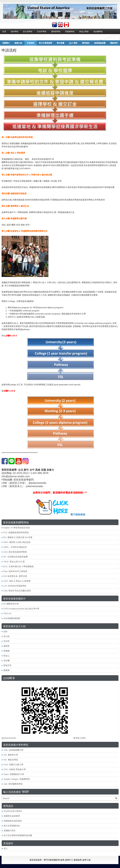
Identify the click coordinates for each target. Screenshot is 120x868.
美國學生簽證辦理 (12, 816)
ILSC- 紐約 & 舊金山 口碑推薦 (17, 581)
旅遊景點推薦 (100, 43)
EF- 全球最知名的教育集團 (16, 557)
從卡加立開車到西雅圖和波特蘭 (18, 835)
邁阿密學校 (56, 31)
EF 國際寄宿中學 (11, 604)
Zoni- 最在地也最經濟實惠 (15, 552)
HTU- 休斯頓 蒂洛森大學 (15, 769)
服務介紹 (18, 43)
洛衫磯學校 (98, 31)
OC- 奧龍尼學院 (11, 760)
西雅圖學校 (70, 31)
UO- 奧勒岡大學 (11, 755)
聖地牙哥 (7, 665)
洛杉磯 (6, 661)
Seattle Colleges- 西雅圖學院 (17, 779)
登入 (6, 849)
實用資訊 (86, 43)
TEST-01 (7, 614)
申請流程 (30, 43)
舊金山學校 (84, 31)
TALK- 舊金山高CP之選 (14, 562)
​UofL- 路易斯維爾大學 (13, 750)
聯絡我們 (114, 43)
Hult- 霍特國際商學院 (13, 784)
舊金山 (6, 656)
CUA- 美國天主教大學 (13, 765)
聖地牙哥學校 (8, 37)
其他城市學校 (24, 37)
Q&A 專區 (73, 43)
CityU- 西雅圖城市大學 (14, 774)
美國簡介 (6, 43)
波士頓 (6, 636)
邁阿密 (6, 646)
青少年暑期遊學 (45, 43)
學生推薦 (60, 43)
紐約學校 (15, 31)
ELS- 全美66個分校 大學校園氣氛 (19, 566)
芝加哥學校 (42, 31)
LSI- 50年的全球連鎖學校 (15, 586)
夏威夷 (6, 670)
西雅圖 (6, 651)
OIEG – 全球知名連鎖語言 (15, 547)
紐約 (5, 631)
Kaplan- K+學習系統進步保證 (17, 528)
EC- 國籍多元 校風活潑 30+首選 (18, 537)
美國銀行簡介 (10, 831)
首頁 (4, 31)
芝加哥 (6, 641)
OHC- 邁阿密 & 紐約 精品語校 (17, 542)
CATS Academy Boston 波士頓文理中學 (21, 609)
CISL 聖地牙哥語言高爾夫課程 (17, 591)
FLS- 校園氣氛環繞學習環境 (16, 533)
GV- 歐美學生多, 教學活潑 (15, 576)
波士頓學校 (28, 31)
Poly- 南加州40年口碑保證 (15, 571)
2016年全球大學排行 (13, 811)
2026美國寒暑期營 (12, 618)
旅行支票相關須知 (12, 826)
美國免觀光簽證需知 (13, 821)
